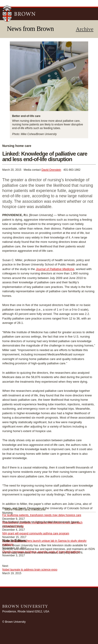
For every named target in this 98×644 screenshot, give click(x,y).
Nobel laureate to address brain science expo (30, 570)
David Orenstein (51, 170)
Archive (85, 29)
